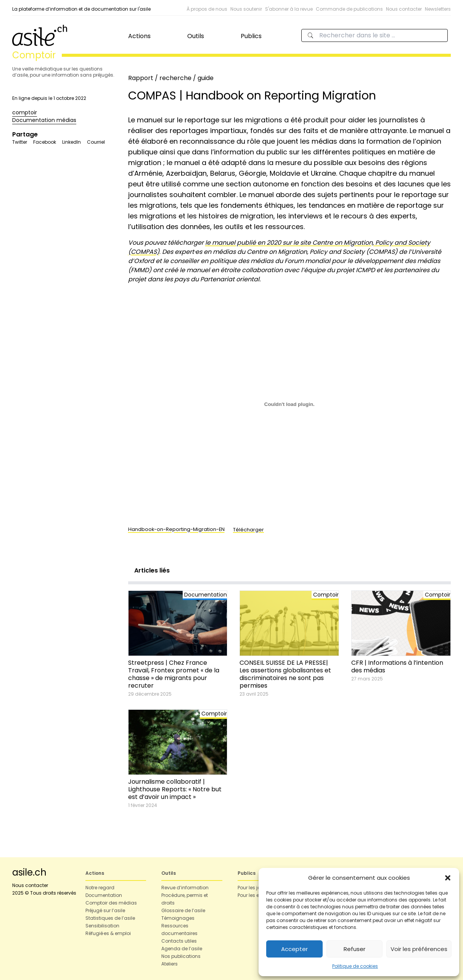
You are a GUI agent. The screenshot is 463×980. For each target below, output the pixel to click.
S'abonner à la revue (289, 9)
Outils (196, 36)
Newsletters (438, 9)
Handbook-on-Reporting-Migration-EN (176, 530)
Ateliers (170, 964)
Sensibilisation (102, 926)
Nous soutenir (246, 9)
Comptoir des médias (111, 903)
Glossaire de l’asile (183, 910)
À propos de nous (207, 9)
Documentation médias (44, 120)
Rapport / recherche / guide (171, 78)
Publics (251, 36)
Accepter (294, 949)
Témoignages (178, 918)
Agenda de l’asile (182, 949)
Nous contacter (404, 9)
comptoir (25, 112)
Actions (139, 36)
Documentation (104, 895)
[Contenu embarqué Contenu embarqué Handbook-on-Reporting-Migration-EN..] (290, 404)
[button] (448, 878)
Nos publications (181, 956)
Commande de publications (349, 9)
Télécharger (248, 530)
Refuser (354, 949)
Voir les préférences (419, 949)
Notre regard (100, 888)
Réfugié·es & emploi (108, 933)
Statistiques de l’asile (110, 918)
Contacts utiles (179, 941)
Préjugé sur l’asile (105, 910)
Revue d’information (185, 888)
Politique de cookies (355, 966)
